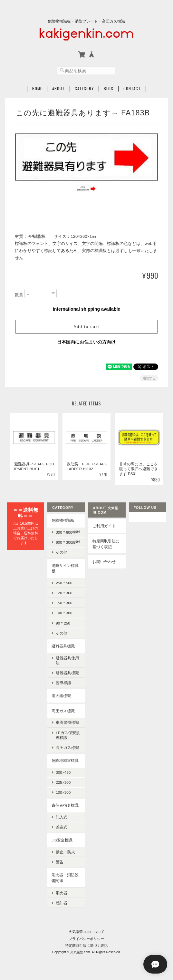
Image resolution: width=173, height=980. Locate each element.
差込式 (62, 827)
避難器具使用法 (67, 660)
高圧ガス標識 (63, 711)
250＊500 (64, 583)
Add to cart (86, 327)
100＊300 (64, 613)
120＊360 (64, 593)
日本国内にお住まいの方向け (86, 342)
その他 (62, 552)
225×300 (63, 782)
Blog (109, 89)
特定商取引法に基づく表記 (106, 544)
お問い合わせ (104, 562)
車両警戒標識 (67, 722)
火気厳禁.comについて (87, 932)
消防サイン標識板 (65, 568)
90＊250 (63, 623)
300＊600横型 (68, 532)
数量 (19, 295)
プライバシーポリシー (86, 938)
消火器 (62, 893)
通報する (149, 378)
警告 (60, 862)
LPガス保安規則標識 (68, 735)
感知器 (62, 903)
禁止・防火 (65, 852)
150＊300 (64, 603)
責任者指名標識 (65, 805)
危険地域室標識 (65, 760)
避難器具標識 (63, 646)
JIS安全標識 (62, 840)
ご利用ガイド (104, 526)
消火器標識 (61, 696)
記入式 (62, 817)
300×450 (63, 772)
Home (37, 89)
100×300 (63, 792)
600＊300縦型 (68, 542)
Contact (132, 89)
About (58, 89)
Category (84, 89)
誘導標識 (63, 683)
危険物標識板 (63, 520)
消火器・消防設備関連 (65, 878)
